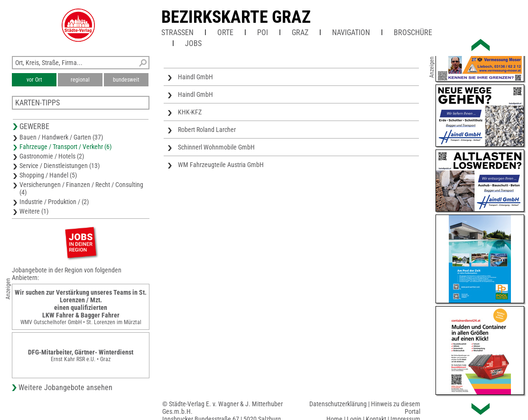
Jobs (193, 43)
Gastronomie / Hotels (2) (52, 156)
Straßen (177, 33)
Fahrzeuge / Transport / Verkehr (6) (65, 147)
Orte (225, 33)
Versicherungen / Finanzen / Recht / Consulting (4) (81, 188)
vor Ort (34, 80)
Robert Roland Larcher (207, 130)
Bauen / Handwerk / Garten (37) (61, 137)
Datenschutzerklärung (338, 404)
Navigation (351, 33)
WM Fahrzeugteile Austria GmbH (221, 165)
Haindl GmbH (195, 77)
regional (80, 80)
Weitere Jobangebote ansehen (65, 387)
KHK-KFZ (190, 112)
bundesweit (126, 80)
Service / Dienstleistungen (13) (60, 166)
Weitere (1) (34, 211)
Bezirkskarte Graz (236, 17)
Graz (300, 33)
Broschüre (413, 33)
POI (263, 33)
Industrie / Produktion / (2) (54, 202)
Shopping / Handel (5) (48, 175)
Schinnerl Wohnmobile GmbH (216, 147)
